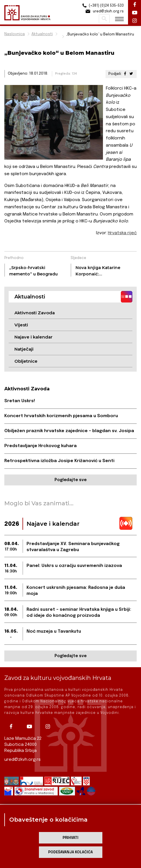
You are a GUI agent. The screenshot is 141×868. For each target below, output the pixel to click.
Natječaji (24, 349)
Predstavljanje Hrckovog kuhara (41, 446)
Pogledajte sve (70, 480)
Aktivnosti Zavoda (35, 313)
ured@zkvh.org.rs (22, 760)
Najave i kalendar (33, 337)
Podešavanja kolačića (70, 852)
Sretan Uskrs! (20, 401)
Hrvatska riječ (122, 233)
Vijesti (21, 325)
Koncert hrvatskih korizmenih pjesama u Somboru (61, 416)
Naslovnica (15, 34)
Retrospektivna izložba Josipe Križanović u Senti (59, 461)
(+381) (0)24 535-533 (102, 6)
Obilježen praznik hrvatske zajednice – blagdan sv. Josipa (69, 431)
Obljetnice (26, 361)
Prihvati (70, 838)
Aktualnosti (42, 34)
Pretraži (104, 19)
